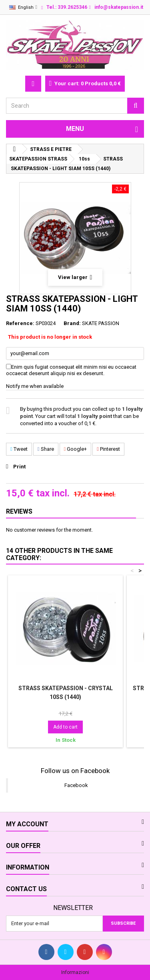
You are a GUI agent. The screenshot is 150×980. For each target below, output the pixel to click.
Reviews (19, 511)
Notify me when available (35, 386)
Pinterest (108, 449)
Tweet (19, 449)
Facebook (76, 785)
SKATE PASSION (101, 323)
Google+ (76, 449)
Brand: (72, 323)
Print (19, 467)
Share (46, 449)
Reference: (20, 323)
